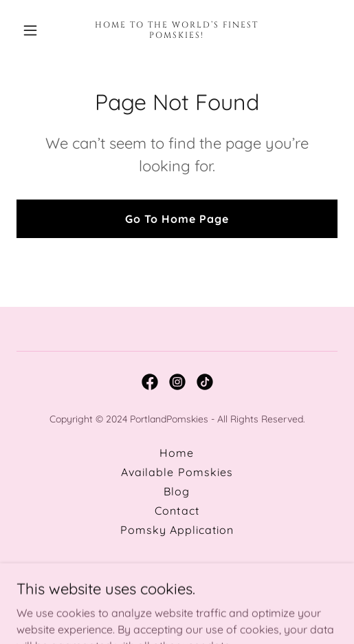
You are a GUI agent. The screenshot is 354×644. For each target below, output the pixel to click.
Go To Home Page (177, 219)
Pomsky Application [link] (177, 530)
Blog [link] (177, 491)
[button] (41, 30)
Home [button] (177, 453)
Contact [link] (177, 511)
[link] (177, 34)
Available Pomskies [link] (177, 472)
